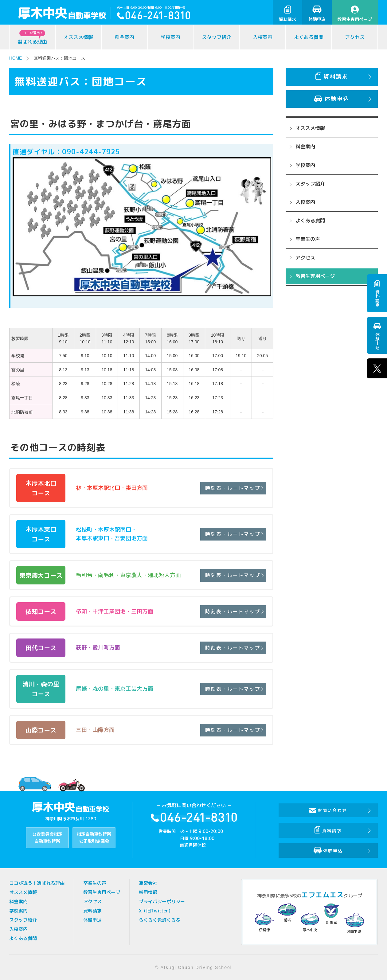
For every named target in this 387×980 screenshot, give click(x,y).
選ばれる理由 (32, 38)
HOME (16, 58)
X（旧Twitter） (156, 910)
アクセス (355, 37)
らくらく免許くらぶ (160, 920)
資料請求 (287, 14)
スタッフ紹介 (217, 37)
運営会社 (148, 883)
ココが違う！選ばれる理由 (37, 883)
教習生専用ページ (355, 14)
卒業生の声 (308, 239)
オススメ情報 (78, 37)
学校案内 (170, 37)
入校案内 (263, 37)
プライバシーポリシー (162, 901)
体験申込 (317, 14)
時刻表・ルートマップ (232, 488)
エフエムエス (322, 894)
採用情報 (148, 892)
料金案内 (124, 37)
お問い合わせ (329, 810)
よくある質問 (309, 37)
